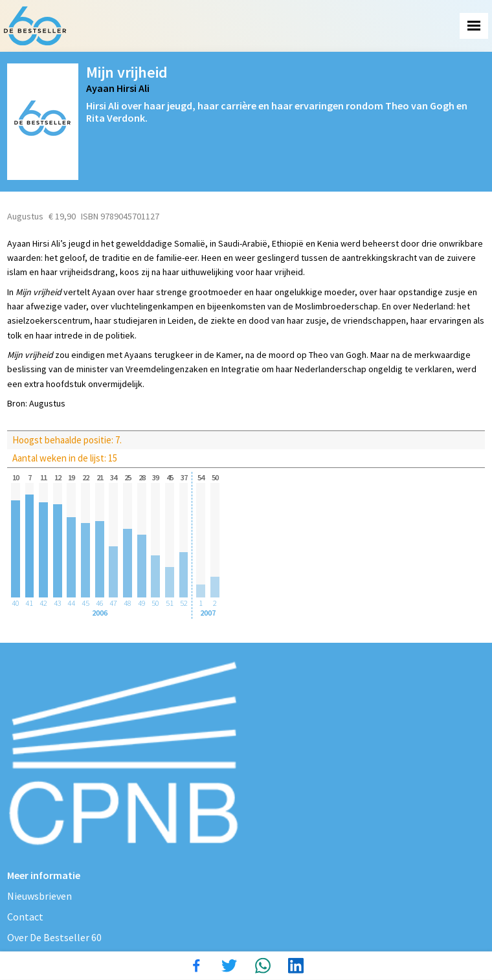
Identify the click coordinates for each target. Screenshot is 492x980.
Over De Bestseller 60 (54, 937)
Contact (25, 917)
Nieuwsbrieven (39, 896)
